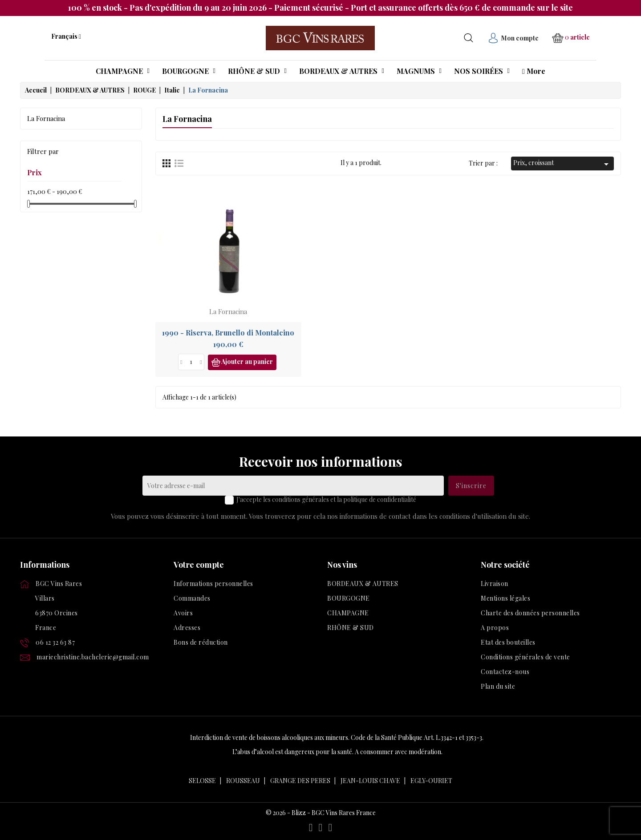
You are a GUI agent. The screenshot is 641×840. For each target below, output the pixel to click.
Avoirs (183, 613)
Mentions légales (505, 598)
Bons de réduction (201, 642)
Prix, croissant (562, 164)
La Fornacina (46, 118)
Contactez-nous (505, 672)
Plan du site (498, 686)
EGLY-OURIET (431, 781)
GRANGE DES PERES (300, 781)
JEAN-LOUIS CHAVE (370, 781)
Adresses (187, 628)
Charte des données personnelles (530, 613)
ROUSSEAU (243, 781)
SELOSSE (202, 781)
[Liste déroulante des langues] (66, 36)
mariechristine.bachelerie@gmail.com (93, 657)
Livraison (495, 584)
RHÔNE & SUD (351, 628)
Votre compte (199, 565)
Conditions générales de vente (525, 657)
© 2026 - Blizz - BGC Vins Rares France (321, 813)
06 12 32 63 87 (55, 642)
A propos (495, 628)
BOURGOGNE (349, 598)
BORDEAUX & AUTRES (363, 584)
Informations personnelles (213, 584)
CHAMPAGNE (348, 613)
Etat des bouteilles (508, 642)
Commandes (192, 598)
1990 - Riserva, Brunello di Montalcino (228, 333)
